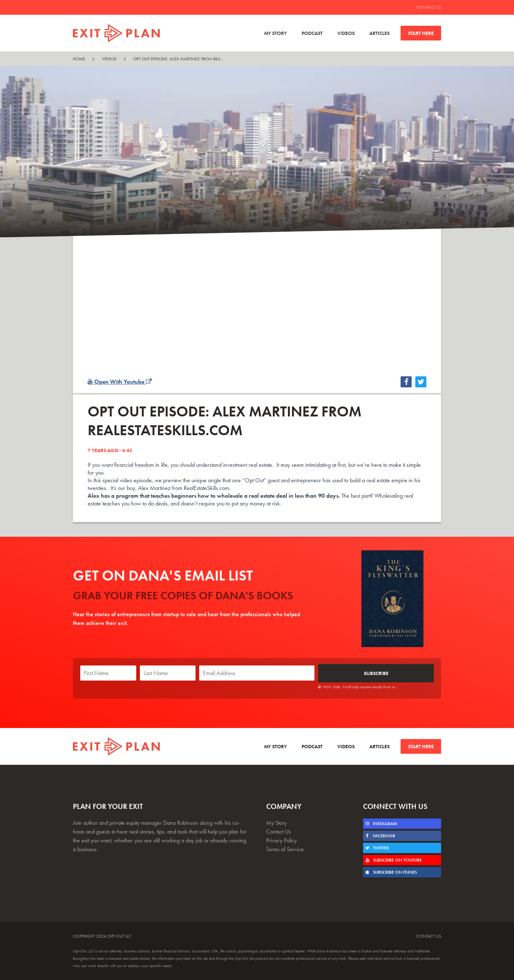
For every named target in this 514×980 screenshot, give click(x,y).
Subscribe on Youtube (393, 860)
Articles (379, 33)
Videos (346, 33)
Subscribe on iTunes (391, 872)
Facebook (380, 835)
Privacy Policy (281, 840)
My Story (275, 33)
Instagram (381, 823)
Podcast (312, 33)
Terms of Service (285, 849)
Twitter (377, 848)
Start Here (421, 33)
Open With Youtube (120, 382)
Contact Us (429, 7)
